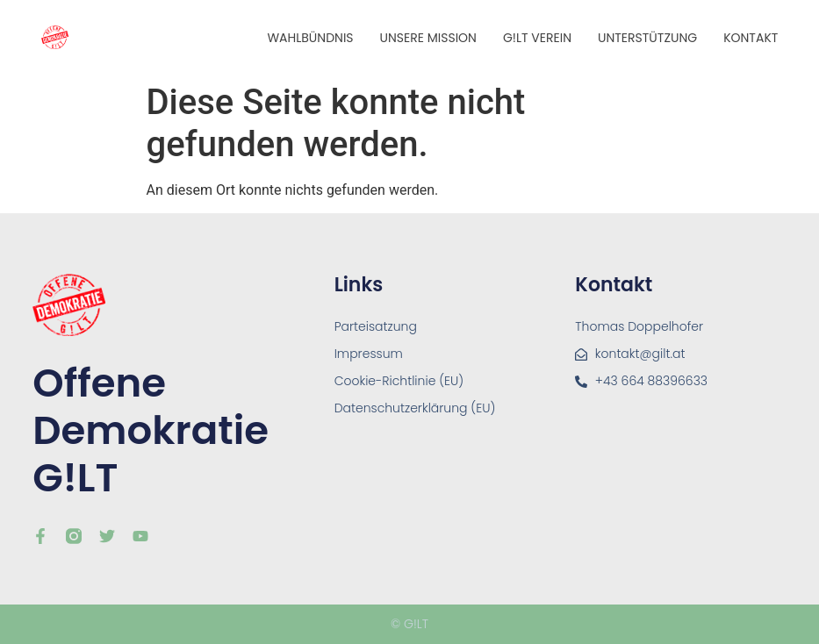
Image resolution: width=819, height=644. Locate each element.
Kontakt (751, 38)
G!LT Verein (537, 38)
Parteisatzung (376, 326)
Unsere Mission (428, 38)
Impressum (369, 354)
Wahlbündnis (310, 38)
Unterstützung (647, 38)
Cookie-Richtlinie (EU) (399, 381)
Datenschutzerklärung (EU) (415, 408)
